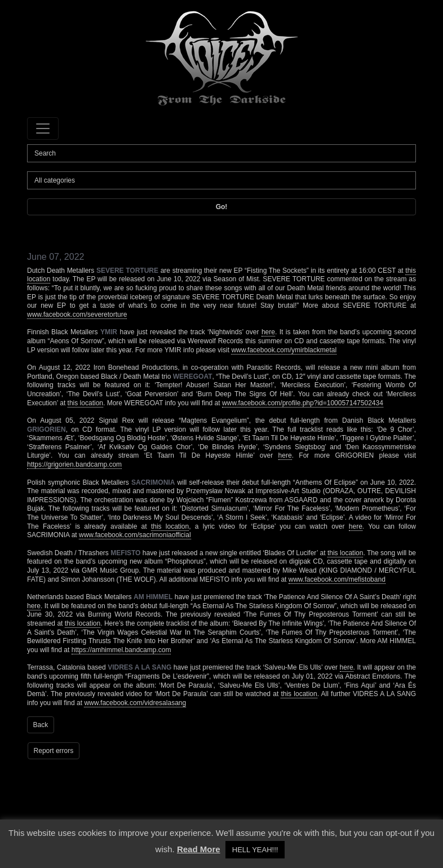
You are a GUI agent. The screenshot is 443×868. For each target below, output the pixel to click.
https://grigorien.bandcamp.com (74, 464)
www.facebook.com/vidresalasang (135, 703)
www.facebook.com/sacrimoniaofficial (135, 535)
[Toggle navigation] (43, 129)
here (268, 332)
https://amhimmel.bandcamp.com (121, 650)
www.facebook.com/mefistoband (337, 579)
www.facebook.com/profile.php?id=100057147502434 (303, 403)
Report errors (54, 751)
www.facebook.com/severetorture (77, 315)
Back (41, 725)
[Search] (221, 153)
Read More (199, 849)
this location (85, 403)
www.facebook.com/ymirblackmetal (284, 350)
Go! (222, 207)
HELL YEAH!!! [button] (255, 850)
